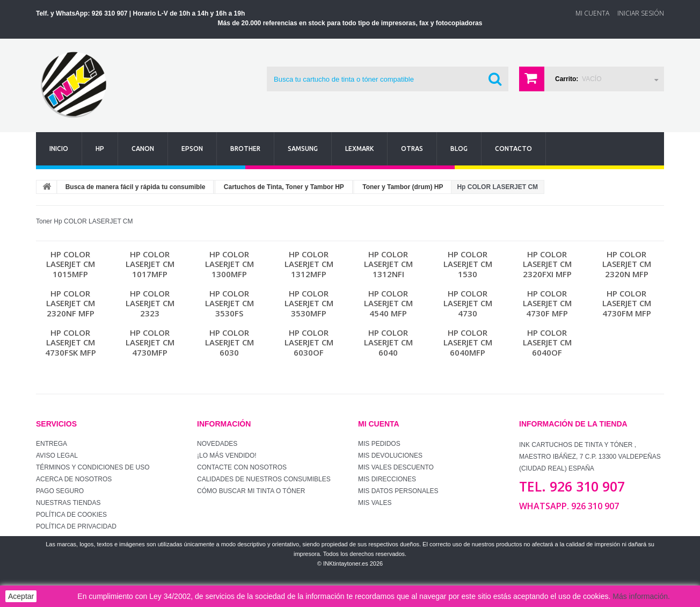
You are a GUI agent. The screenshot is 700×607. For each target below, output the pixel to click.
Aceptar (21, 596)
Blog (459, 149)
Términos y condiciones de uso (93, 467)
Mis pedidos (379, 444)
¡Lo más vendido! (227, 456)
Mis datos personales (398, 491)
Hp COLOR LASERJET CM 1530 (468, 264)
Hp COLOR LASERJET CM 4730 (468, 303)
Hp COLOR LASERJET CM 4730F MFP (547, 303)
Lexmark (359, 149)
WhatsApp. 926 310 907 (569, 506)
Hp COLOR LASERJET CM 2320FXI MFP (547, 264)
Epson (192, 149)
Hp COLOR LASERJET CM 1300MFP (229, 264)
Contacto (513, 149)
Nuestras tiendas (68, 503)
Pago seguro (60, 491)
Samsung (303, 149)
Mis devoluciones (390, 456)
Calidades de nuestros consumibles (264, 479)
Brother (245, 149)
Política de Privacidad (76, 526)
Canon (143, 149)
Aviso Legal (57, 456)
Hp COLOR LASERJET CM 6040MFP (468, 342)
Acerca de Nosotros (74, 479)
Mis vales (375, 503)
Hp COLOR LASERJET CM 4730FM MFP (627, 303)
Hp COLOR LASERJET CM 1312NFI (388, 264)
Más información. (641, 596)
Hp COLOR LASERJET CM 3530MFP (309, 303)
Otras (412, 149)
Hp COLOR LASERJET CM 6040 (388, 342)
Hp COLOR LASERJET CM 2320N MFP (627, 264)
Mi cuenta (379, 424)
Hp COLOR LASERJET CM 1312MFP (309, 264)
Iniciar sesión (641, 13)
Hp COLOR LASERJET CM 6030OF (309, 342)
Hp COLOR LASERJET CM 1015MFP (71, 264)
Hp (100, 149)
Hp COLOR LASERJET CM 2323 (150, 303)
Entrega (52, 444)
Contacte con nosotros (242, 467)
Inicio (59, 149)
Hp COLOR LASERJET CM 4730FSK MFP (71, 342)
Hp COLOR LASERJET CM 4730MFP (150, 342)
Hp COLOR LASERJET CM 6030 (229, 342)
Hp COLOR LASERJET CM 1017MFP (150, 264)
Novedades (217, 444)
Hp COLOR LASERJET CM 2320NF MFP (71, 303)
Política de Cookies (71, 515)
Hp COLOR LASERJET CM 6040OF (547, 342)
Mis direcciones (387, 479)
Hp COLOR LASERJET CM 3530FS (229, 303)
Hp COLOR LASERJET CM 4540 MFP (388, 303)
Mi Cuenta (592, 13)
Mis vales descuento (396, 467)
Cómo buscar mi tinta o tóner (251, 491)
